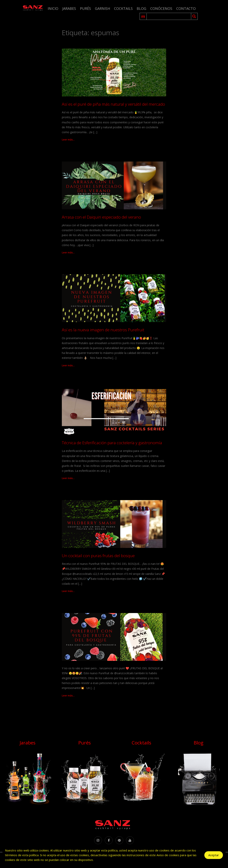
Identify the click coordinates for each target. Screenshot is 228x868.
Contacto (186, 8)
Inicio (53, 8)
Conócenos (161, 8)
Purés (85, 8)
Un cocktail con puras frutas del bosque (98, 556)
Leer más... (68, 139)
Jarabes (69, 8)
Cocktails (123, 8)
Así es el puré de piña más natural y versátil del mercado (113, 104)
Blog (141, 8)
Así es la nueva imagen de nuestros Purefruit (103, 330)
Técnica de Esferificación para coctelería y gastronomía (112, 443)
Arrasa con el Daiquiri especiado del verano (101, 217)
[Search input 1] (169, 16)
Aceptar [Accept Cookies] (214, 855)
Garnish (102, 8)
